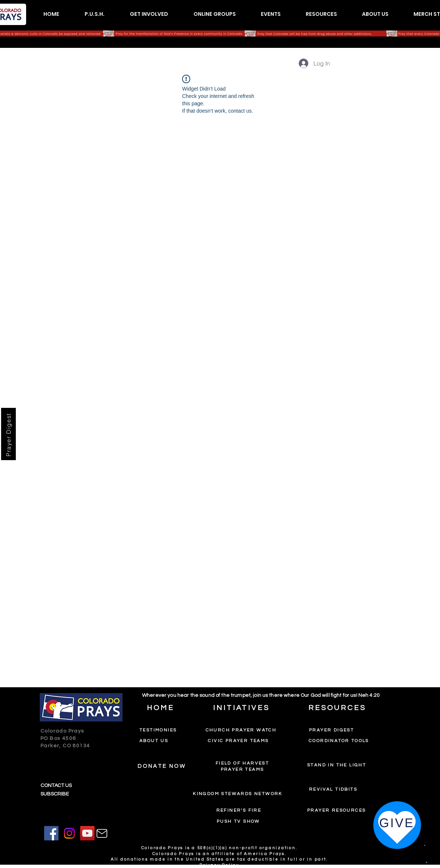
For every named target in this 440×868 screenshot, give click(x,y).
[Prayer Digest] (8, 434)
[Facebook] (51, 833)
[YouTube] (87, 833)
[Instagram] (69, 833)
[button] (94, 14)
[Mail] (102, 833)
